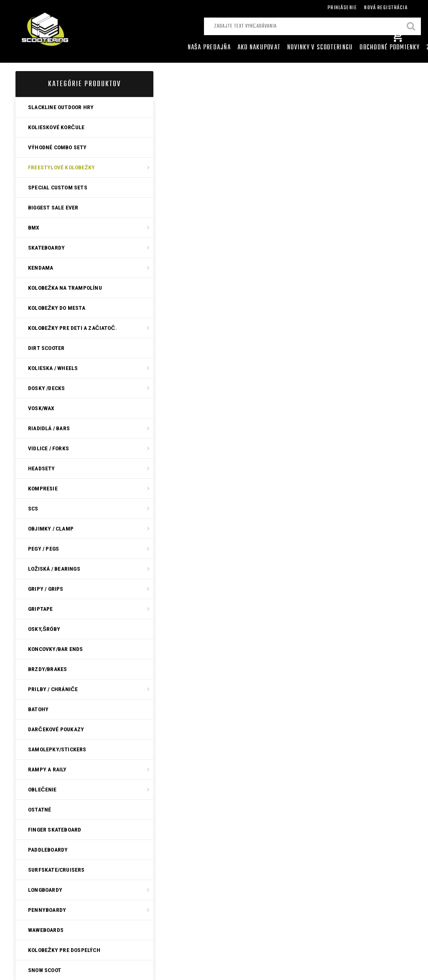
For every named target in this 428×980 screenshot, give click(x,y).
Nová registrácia (386, 8)
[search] (411, 27)
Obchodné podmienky (390, 48)
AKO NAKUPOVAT (259, 48)
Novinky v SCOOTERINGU (320, 48)
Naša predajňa (209, 48)
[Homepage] (179, 48)
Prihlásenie (343, 8)
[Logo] (71, 31)
